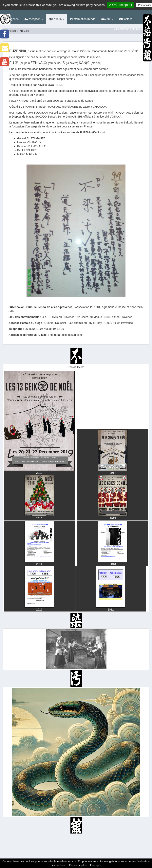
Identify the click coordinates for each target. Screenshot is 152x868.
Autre (107, 19)
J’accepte (95, 865)
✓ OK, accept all (120, 5)
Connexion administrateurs (131, 29)
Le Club (57, 19)
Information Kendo (83, 19)
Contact (125, 19)
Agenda (12, 19)
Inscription (34, 19)
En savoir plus (78, 865)
